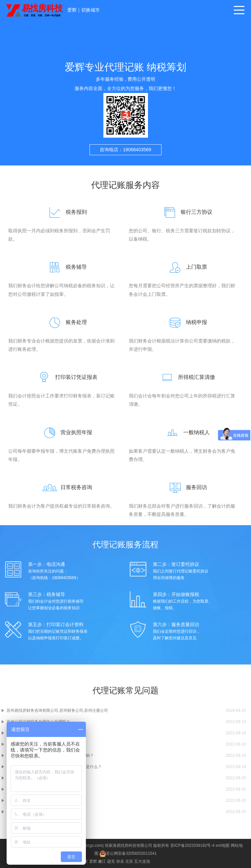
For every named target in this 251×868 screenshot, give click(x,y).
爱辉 (72, 10)
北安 (129, 861)
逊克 (111, 861)
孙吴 (120, 861)
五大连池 (142, 861)
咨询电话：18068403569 (126, 150)
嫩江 (102, 861)
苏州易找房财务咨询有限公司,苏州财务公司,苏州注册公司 (57, 710)
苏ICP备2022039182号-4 (192, 845)
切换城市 (90, 10)
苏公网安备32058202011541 (128, 853)
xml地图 (223, 845)
